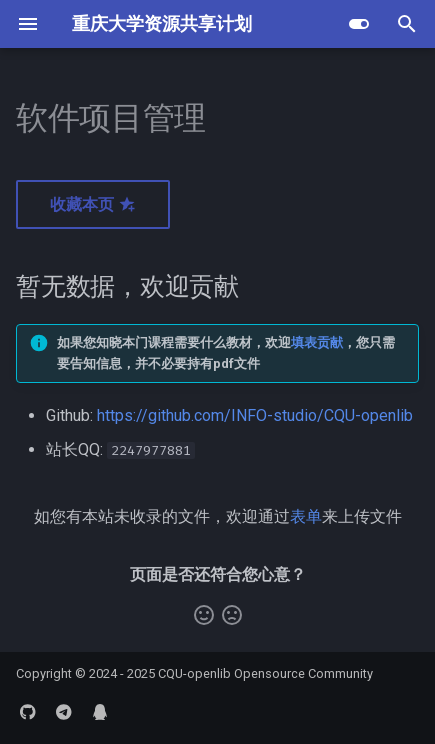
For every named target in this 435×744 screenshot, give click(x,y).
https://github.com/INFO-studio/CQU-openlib (255, 415)
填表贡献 (317, 342)
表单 (306, 516)
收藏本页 (93, 204)
